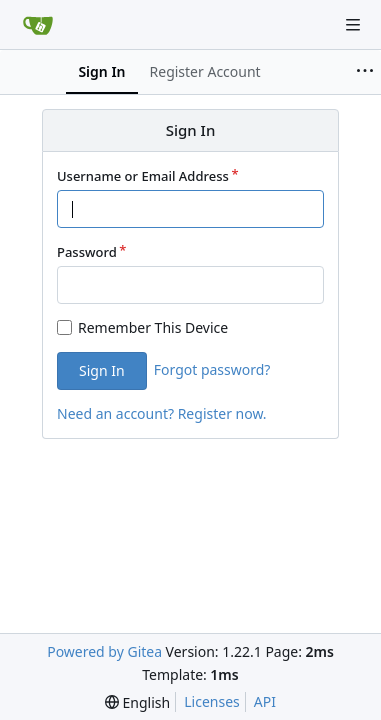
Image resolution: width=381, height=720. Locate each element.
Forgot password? (212, 369)
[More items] (365, 72)
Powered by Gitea (104, 651)
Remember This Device (153, 327)
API (265, 701)
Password (87, 252)
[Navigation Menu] (353, 25)
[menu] (137, 702)
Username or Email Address (143, 176)
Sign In (102, 370)
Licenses (212, 701)
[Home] (38, 25)
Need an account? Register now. (162, 413)
